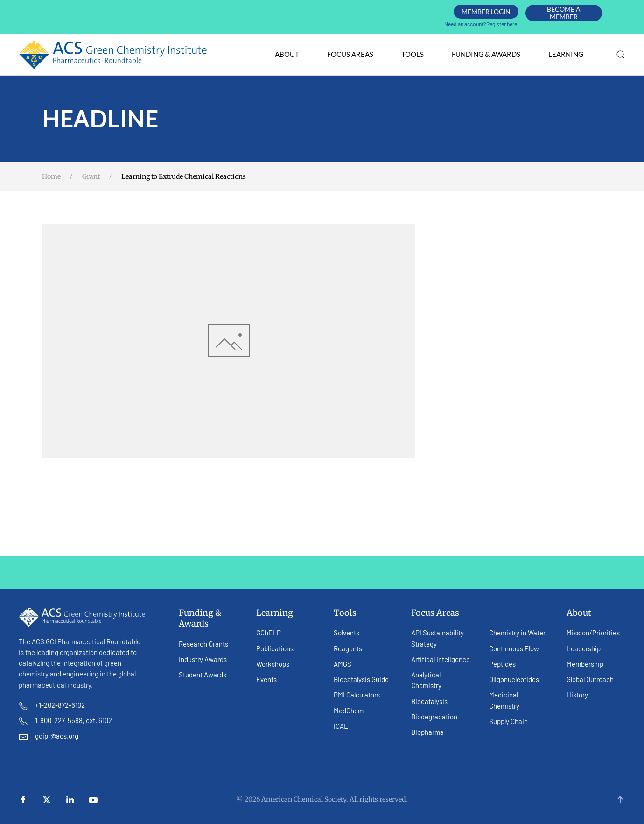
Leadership (584, 648)
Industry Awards (203, 659)
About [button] (287, 54)
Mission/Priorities (593, 633)
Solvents (346, 633)
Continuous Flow (514, 648)
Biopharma (427, 732)
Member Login (486, 11)
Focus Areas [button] (350, 54)
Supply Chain (508, 721)
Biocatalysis (429, 701)
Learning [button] (566, 54)
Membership (585, 664)
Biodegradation (434, 717)
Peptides (502, 664)
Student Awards (203, 675)
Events (266, 679)
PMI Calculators (357, 695)
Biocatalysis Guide (361, 679)
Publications (275, 648)
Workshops (273, 664)
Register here (502, 24)
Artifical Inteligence (441, 659)
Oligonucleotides (514, 679)
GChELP (269, 633)
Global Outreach (590, 679)
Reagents (348, 648)
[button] (621, 55)
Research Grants (203, 644)
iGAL (341, 726)
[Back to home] (113, 55)
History (577, 695)
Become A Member (564, 13)
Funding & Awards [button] (486, 54)
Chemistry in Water (517, 633)
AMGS (343, 664)
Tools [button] (413, 54)
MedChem (349, 711)
